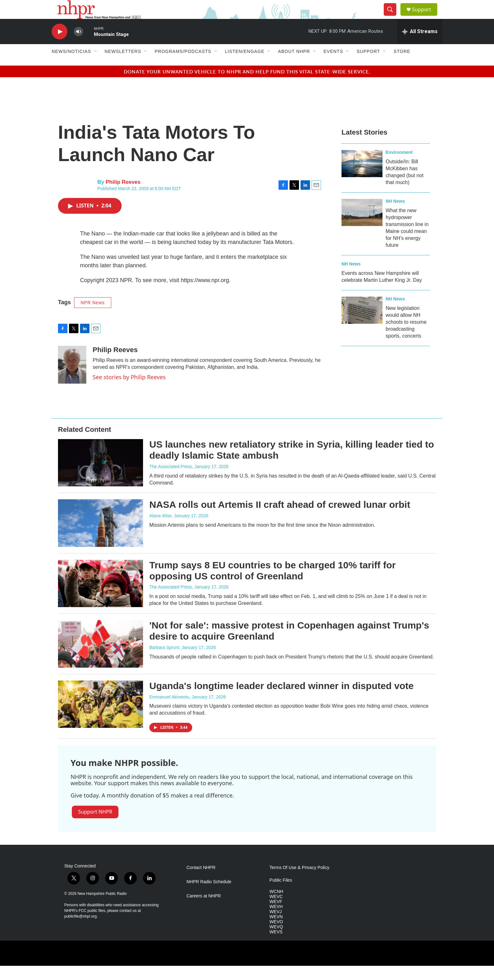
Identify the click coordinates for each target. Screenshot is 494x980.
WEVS (276, 946)
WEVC (276, 911)
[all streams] (420, 46)
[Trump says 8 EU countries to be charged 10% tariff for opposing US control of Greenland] (101, 598)
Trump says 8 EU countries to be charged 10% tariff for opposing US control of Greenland (273, 585)
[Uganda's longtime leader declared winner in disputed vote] (101, 718)
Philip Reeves (123, 196)
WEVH (276, 921)
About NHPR (294, 66)
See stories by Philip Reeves (129, 391)
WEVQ (276, 941)
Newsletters (123, 66)
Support (425, 17)
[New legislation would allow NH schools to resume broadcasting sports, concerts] (362, 324)
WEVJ (276, 926)
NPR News (93, 317)
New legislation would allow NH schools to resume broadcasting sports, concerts (406, 336)
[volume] (78, 46)
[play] (60, 46)
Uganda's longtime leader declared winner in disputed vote (281, 700)
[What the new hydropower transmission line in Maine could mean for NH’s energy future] (362, 227)
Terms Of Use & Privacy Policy (299, 882)
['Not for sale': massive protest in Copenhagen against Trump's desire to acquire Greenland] (101, 658)
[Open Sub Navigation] (96, 66)
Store (402, 66)
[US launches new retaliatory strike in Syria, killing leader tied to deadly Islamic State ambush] (101, 477)
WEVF (276, 916)
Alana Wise (161, 530)
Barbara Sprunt (164, 662)
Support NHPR (95, 826)
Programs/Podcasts (183, 66)
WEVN (276, 931)
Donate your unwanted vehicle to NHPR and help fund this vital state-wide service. (247, 86)
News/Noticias (71, 66)
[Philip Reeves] (72, 379)
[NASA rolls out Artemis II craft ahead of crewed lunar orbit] (101, 537)
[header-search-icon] (393, 17)
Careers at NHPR (204, 910)
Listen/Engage (245, 66)
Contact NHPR (201, 882)
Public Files (281, 894)
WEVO (276, 936)
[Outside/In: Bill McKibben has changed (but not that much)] (362, 178)
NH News (395, 215)
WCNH (276, 906)
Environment (399, 166)
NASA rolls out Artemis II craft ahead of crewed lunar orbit (280, 519)
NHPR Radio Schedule (209, 896)
